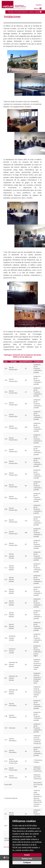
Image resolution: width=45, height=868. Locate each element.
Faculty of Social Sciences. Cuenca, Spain (25, 12)
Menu (38, 9)
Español (39, 5)
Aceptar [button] (27, 855)
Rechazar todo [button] (27, 859)
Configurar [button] (27, 863)
